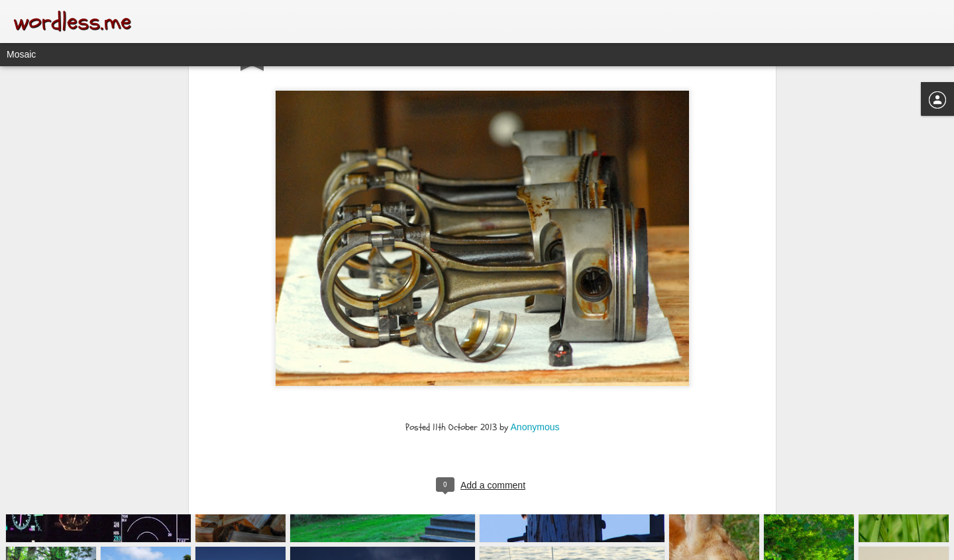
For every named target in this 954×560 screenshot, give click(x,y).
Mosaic (21, 54)
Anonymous (535, 346)
